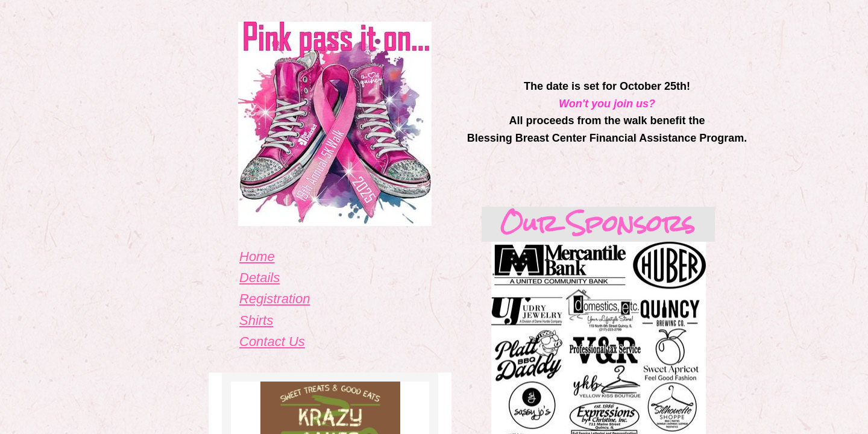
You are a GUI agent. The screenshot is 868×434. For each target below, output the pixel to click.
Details (259, 278)
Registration (275, 299)
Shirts (256, 320)
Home (257, 256)
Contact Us (272, 341)
